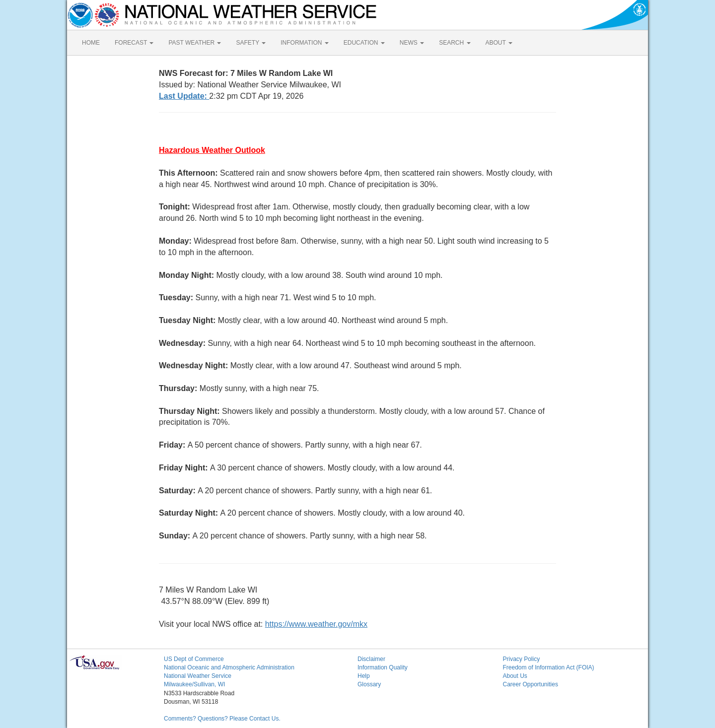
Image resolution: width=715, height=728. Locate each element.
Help (364, 676)
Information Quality (383, 667)
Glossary (369, 684)
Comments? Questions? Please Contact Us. (222, 719)
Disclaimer (371, 659)
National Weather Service (198, 676)
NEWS (412, 43)
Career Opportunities (531, 684)
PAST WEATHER (195, 43)
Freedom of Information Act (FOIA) (549, 667)
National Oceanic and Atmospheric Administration (229, 667)
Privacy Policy (522, 659)
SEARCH (455, 43)
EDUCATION (364, 43)
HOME (91, 43)
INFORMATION (304, 43)
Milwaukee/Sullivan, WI (194, 684)
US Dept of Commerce (194, 659)
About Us (515, 676)
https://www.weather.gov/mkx (316, 624)
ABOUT (499, 43)
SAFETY (251, 43)
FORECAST (134, 43)
